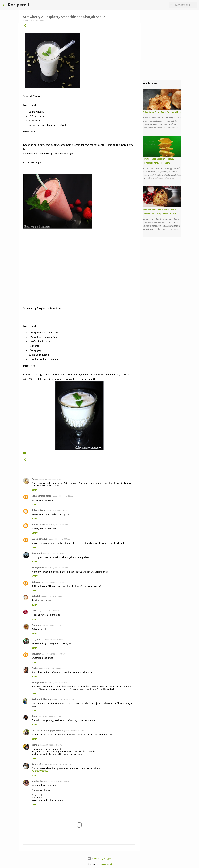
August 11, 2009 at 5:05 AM (57, 510)
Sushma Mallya (39, 539)
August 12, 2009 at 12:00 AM (55, 640)
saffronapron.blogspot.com (46, 730)
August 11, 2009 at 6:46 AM (57, 525)
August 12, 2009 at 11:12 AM (73, 731)
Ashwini (36, 596)
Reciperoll (18, 5)
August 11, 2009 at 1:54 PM (52, 596)
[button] (25, 26)
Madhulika (37, 781)
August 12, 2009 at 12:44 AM (54, 654)
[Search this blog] (182, 5)
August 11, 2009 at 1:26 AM (63, 496)
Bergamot (37, 553)
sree (34, 611)
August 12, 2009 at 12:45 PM (51, 745)
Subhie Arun (38, 510)
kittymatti (37, 639)
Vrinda (35, 745)
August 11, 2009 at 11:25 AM (57, 568)
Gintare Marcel (106, 864)
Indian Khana (38, 525)
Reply (35, 490)
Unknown (36, 582)
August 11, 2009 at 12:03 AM (50, 479)
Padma (35, 625)
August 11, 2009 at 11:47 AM (54, 582)
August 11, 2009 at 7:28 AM (54, 553)
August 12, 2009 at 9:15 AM (63, 699)
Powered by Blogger (99, 858)
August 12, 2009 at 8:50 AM (56, 683)
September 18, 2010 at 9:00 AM (56, 781)
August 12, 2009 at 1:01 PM (60, 764)
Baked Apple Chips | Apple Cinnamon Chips (162, 112)
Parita (35, 668)
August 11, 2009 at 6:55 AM (59, 539)
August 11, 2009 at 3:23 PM (51, 625)
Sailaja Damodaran (41, 496)
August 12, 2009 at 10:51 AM (50, 716)
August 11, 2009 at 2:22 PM (48, 611)
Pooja (35, 479)
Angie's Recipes (40, 764)
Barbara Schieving (41, 699)
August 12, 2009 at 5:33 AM (50, 668)
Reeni (35, 716)
